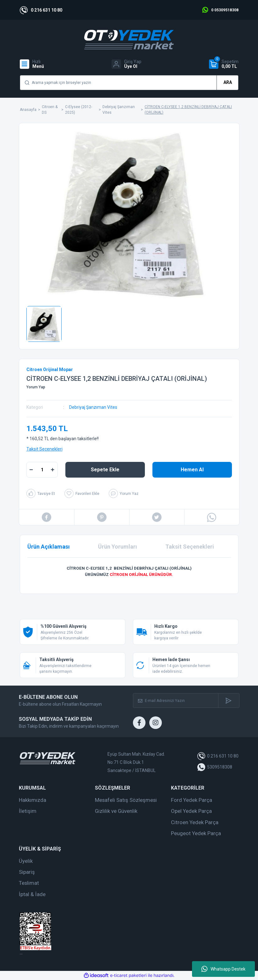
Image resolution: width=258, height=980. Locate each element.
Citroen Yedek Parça (195, 822)
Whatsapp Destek (223, 969)
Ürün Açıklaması (49, 547)
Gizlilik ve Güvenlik (116, 811)
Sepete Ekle (105, 470)
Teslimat (29, 883)
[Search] (129, 83)
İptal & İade (32, 894)
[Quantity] (42, 470)
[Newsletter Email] (176, 701)
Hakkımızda (33, 800)
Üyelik (26, 861)
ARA (228, 82)
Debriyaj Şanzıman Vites (93, 407)
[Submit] (229, 701)
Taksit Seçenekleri (44, 449)
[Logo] (129, 40)
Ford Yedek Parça (192, 800)
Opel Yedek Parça (191, 811)
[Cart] (224, 64)
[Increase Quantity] (53, 470)
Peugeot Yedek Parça (196, 833)
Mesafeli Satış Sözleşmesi (126, 800)
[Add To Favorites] (82, 493)
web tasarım (21, 954)
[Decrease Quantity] (31, 470)
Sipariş (27, 872)
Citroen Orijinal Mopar (50, 370)
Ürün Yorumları (118, 547)
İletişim (28, 811)
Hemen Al (192, 470)
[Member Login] (126, 64)
